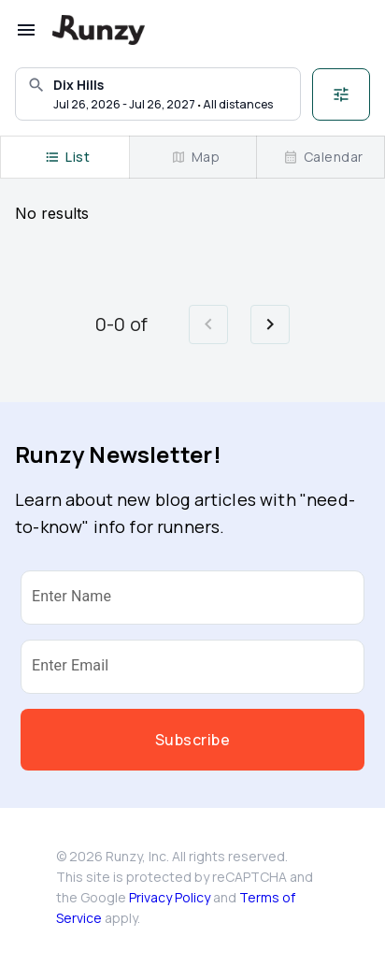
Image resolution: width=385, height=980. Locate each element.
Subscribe (192, 740)
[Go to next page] (270, 324)
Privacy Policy (170, 897)
